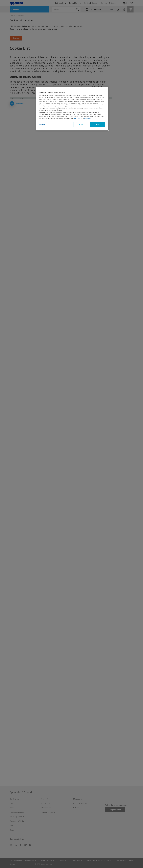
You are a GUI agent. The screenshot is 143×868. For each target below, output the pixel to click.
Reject (81, 124)
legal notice (87, 118)
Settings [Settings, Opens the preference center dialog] (42, 124)
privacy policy (77, 118)
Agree (98, 124)
